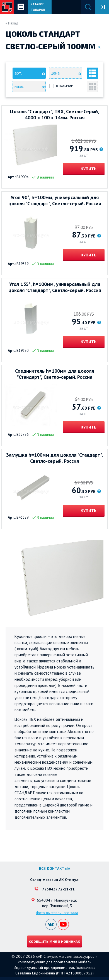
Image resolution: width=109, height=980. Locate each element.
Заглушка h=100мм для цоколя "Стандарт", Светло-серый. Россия (55, 458)
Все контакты (53, 868)
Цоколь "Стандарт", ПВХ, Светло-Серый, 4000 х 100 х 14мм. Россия (55, 115)
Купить (88, 169)
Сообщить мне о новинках (55, 941)
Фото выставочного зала (57, 913)
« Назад (12, 23)
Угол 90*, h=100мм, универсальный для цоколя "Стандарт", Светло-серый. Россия (55, 201)
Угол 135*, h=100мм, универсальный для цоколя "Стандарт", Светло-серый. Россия (55, 287)
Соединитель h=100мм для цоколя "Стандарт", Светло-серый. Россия (55, 374)
